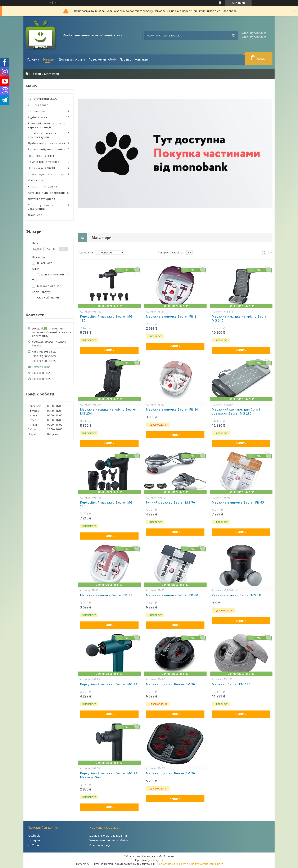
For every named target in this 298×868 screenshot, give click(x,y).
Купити (109, 350)
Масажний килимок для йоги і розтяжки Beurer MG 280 (236, 411)
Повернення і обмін (102, 59)
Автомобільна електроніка (48, 193)
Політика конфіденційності (207, 864)
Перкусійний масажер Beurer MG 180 (106, 318)
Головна (33, 59)
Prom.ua (169, 856)
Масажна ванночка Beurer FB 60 (172, 595)
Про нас (125, 59)
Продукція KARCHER (43, 168)
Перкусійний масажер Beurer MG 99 (109, 684)
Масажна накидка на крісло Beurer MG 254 (108, 411)
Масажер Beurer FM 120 (231, 684)
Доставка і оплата (72, 59)
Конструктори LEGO (43, 99)
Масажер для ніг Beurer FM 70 (170, 773)
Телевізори (37, 111)
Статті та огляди (100, 845)
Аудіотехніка (37, 117)
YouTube (33, 845)
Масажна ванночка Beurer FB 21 (172, 316)
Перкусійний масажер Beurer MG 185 (106, 504)
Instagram (34, 840)
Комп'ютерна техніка (44, 162)
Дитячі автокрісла (42, 199)
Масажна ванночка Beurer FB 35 (106, 595)
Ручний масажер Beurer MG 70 (170, 502)
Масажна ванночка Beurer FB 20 (172, 409)
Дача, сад (35, 215)
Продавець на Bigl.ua (149, 860)
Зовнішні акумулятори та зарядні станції (47, 125)
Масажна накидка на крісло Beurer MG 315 (240, 318)
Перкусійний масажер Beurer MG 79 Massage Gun (109, 775)
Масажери (36, 180)
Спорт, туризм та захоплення (41, 207)
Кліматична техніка (42, 186)
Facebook (34, 836)
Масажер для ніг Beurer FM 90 (170, 684)
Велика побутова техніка (47, 149)
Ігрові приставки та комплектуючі (42, 135)
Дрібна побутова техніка (46, 143)
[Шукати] (234, 35)
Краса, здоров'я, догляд (46, 174)
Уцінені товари (39, 105)
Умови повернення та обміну (109, 840)
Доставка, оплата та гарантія (108, 836)
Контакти (141, 59)
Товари (48, 59)
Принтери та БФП (41, 156)
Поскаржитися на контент (173, 864)
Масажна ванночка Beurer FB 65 (238, 502)
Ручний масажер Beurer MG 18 (236, 595)
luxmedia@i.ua (41, 367)
